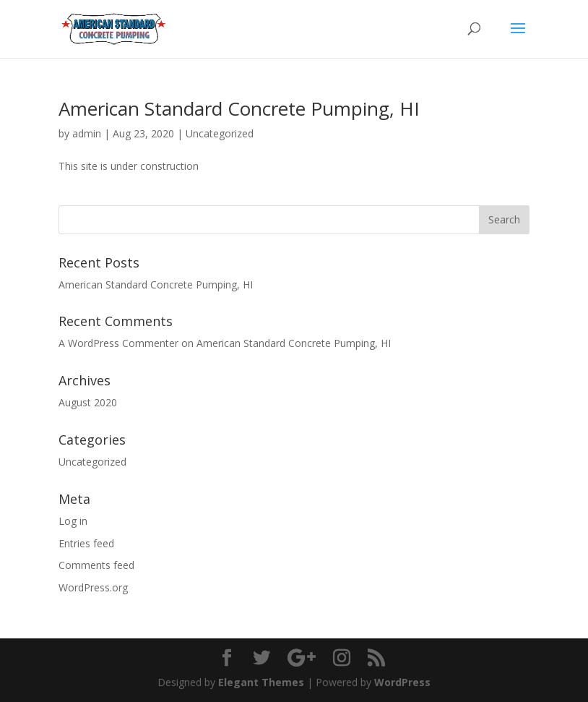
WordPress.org (93, 587)
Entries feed (86, 543)
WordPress (402, 682)
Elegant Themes (261, 682)
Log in (73, 521)
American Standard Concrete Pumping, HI (239, 108)
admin (87, 133)
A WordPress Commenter (118, 343)
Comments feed (96, 565)
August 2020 (88, 402)
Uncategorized (220, 133)
